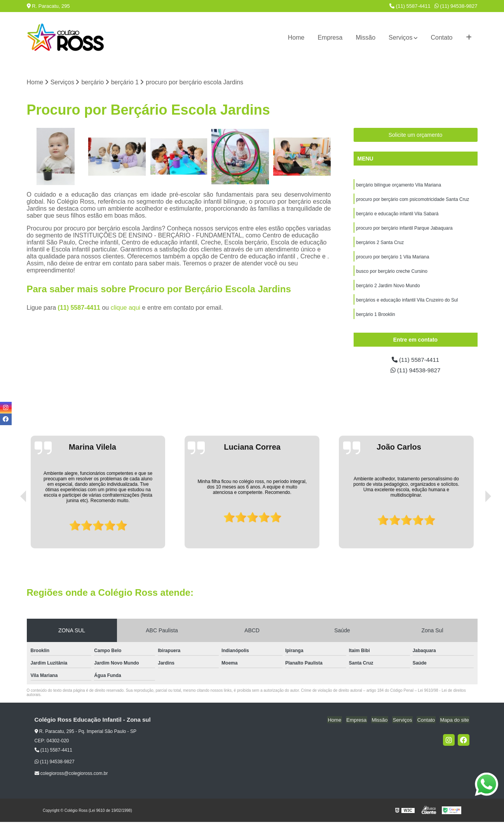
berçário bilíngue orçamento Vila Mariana (399, 185)
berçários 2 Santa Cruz (380, 244)
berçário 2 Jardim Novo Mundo (388, 289)
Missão (365, 38)
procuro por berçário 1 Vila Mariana (393, 259)
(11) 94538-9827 (456, 6)
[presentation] (12, 531)
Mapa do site (455, 725)
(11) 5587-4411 (410, 6)
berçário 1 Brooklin (376, 318)
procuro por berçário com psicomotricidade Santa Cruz (413, 200)
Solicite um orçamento (416, 135)
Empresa (330, 38)
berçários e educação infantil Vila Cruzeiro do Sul (407, 304)
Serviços (400, 38)
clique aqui (126, 308)
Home (296, 38)
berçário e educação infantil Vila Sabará (398, 215)
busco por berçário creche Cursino (392, 274)
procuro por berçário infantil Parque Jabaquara (405, 230)
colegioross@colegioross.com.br (71, 778)
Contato (441, 38)
